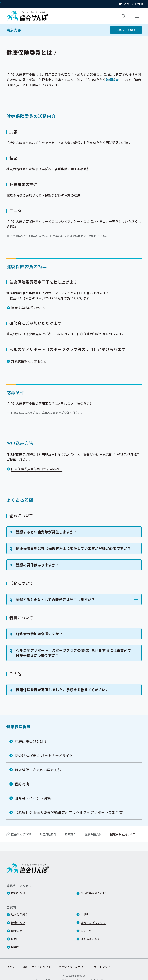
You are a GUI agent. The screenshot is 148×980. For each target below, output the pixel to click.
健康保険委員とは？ (31, 741)
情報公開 (17, 931)
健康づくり (18, 923)
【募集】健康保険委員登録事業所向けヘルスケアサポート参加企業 (69, 812)
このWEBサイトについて (35, 967)
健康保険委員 (18, 727)
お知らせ (86, 931)
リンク (11, 967)
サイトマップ (102, 967)
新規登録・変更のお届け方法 (38, 770)
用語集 (15, 947)
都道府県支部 (48, 834)
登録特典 (22, 784)
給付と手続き (20, 915)
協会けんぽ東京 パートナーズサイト (44, 755)
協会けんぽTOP (21, 834)
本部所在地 (18, 893)
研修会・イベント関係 (33, 798)
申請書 (85, 915)
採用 (14, 939)
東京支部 (14, 30)
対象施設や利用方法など (29, 361)
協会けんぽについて (93, 923)
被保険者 (112, 80)
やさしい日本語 (133, 4)
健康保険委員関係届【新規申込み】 (37, 469)
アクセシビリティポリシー (72, 967)
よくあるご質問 (91, 939)
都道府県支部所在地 (93, 893)
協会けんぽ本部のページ (29, 308)
